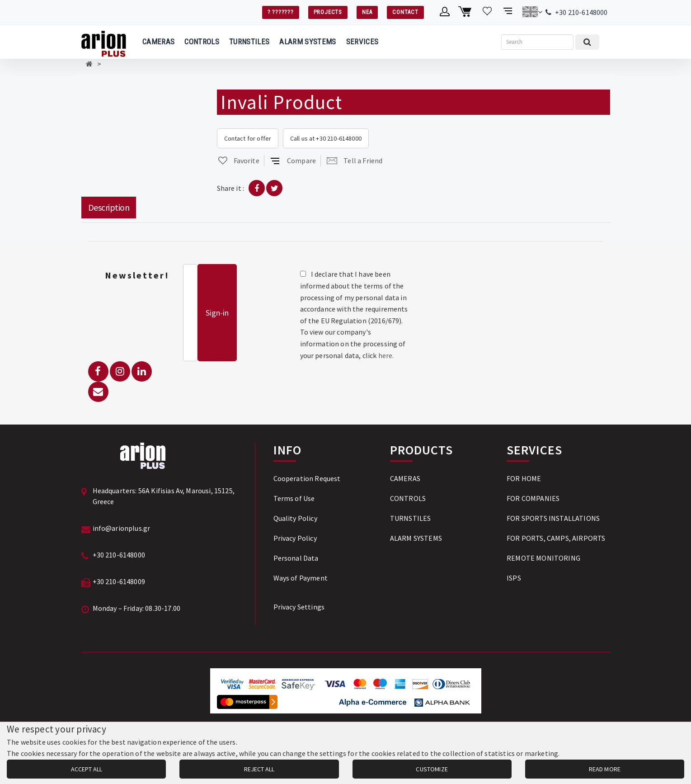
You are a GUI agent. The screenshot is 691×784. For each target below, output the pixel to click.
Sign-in (217, 313)
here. (386, 355)
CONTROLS (202, 42)
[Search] (537, 42)
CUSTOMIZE (432, 769)
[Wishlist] (487, 12)
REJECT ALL (259, 769)
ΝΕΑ (367, 12)
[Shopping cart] (466, 12)
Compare (293, 161)
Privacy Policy (295, 538)
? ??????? (281, 12)
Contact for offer (248, 138)
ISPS (514, 578)
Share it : (231, 188)
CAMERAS (158, 42)
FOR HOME (524, 478)
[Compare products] (509, 12)
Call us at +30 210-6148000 (326, 138)
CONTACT (405, 12)
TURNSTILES (249, 42)
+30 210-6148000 (581, 12)
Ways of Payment (301, 578)
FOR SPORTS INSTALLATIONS (553, 518)
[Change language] (532, 12)
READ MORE (605, 769)
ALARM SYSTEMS (308, 42)
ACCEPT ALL (87, 769)
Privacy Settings (299, 607)
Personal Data (296, 558)
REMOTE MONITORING (543, 558)
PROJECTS (328, 12)
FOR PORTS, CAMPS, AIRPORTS (556, 538)
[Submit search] (587, 42)
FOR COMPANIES (533, 498)
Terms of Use (294, 498)
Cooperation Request (307, 478)
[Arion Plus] (104, 42)
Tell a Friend (355, 161)
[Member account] (445, 12)
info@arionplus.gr (122, 528)
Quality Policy (295, 518)
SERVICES (362, 42)
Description (109, 207)
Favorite (238, 161)
